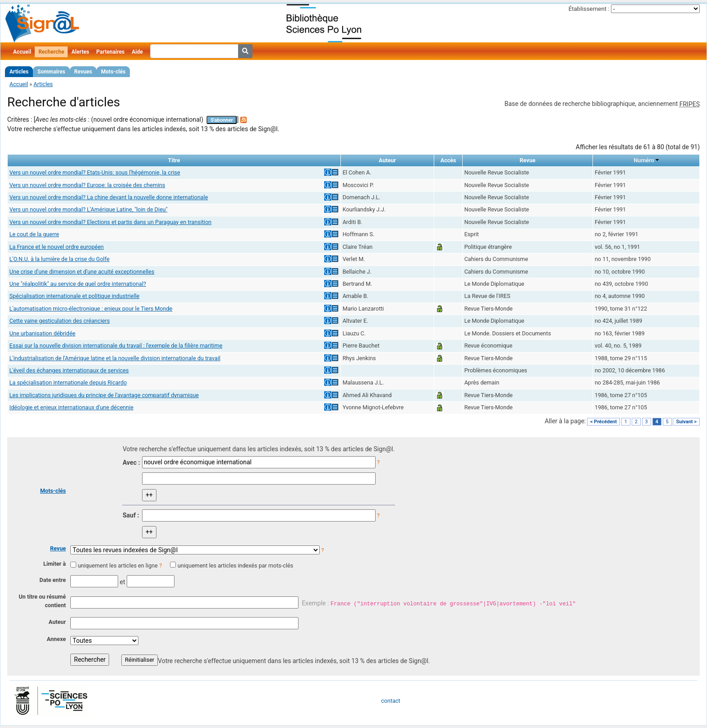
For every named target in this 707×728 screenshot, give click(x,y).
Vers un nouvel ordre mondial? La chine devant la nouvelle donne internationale (109, 197)
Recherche (51, 52)
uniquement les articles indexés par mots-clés (235, 565)
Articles (19, 72)
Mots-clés (113, 72)
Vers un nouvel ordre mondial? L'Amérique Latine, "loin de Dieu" (89, 209)
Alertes (80, 52)
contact (390, 701)
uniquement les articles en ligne (117, 565)
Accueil (22, 52)
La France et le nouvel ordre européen (57, 247)
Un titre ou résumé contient (42, 601)
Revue (58, 548)
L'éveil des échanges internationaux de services (69, 370)
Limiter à (55, 564)
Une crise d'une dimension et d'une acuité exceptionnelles (82, 272)
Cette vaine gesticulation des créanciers (60, 321)
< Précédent (604, 422)
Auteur (57, 622)
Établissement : (589, 9)
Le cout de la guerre (34, 234)
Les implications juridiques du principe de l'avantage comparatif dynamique (104, 395)
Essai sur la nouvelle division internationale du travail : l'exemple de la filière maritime (116, 346)
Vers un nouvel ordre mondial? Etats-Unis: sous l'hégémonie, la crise (95, 172)
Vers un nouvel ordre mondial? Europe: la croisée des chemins (87, 185)
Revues (83, 72)
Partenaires (111, 52)
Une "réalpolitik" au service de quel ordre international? (78, 284)
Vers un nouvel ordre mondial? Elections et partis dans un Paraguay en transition (110, 222)
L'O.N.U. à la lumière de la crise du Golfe (60, 259)
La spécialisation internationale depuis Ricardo (68, 382)
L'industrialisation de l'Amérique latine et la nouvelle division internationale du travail (115, 358)
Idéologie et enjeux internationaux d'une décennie (71, 407)
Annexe (56, 639)
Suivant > (686, 422)
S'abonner (222, 120)
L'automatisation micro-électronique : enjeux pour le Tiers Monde (91, 309)
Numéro (644, 160)
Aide (137, 52)
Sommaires (51, 72)
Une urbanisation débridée (43, 333)
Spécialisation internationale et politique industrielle (74, 296)
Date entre (53, 580)
